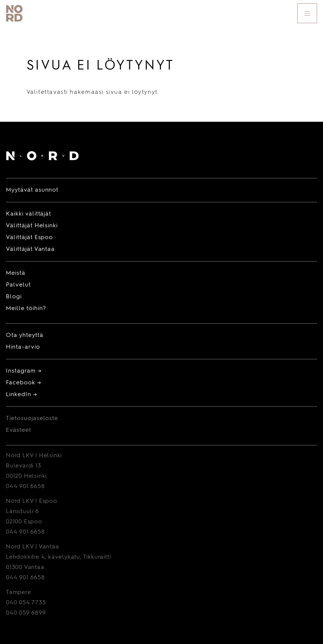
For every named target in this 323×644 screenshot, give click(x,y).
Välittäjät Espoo (29, 238)
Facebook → (24, 383)
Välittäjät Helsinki (32, 226)
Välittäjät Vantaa (30, 249)
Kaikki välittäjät (28, 214)
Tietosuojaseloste (32, 419)
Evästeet (19, 430)
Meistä (16, 273)
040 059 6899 (26, 613)
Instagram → (24, 371)
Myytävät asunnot (32, 190)
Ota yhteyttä (25, 335)
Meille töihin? (26, 309)
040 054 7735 (26, 603)
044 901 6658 (25, 487)
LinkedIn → (21, 395)
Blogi (14, 297)
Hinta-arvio (23, 347)
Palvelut (18, 285)
